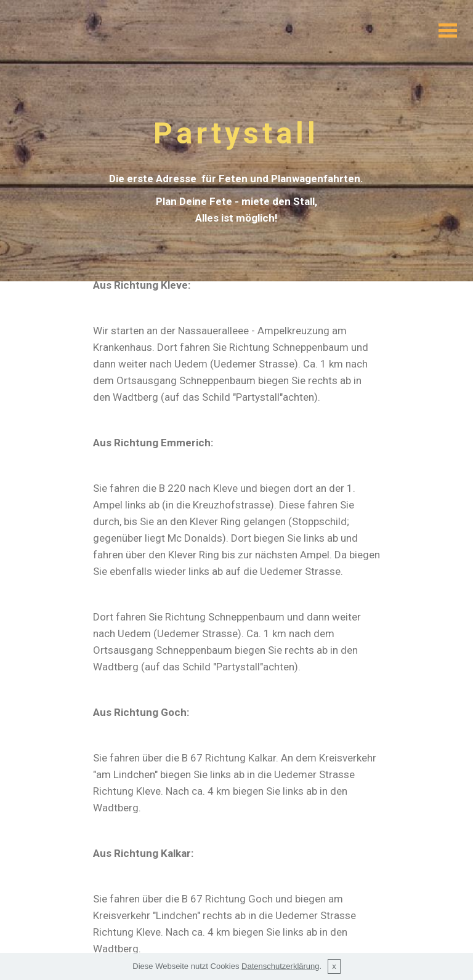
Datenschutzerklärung (280, 975)
